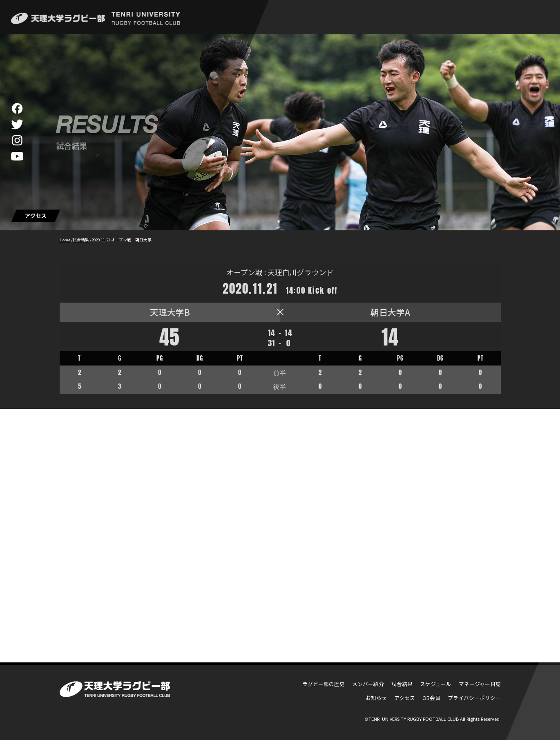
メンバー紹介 (368, 684)
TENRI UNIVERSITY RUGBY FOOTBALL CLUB (414, 719)
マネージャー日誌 (480, 684)
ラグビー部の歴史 (324, 684)
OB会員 (431, 698)
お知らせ (376, 698)
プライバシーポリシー (474, 698)
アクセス (405, 698)
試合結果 (402, 684)
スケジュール (436, 684)
